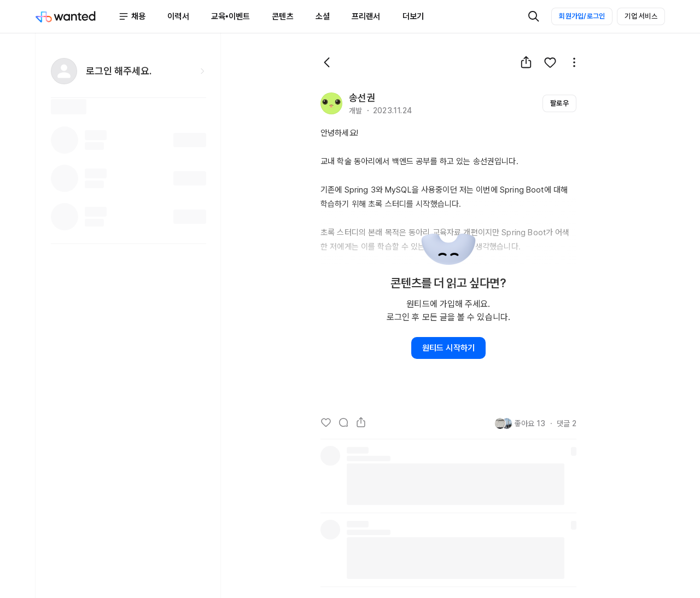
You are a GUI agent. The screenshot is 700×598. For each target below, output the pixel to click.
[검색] (534, 16)
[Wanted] (77, 16)
